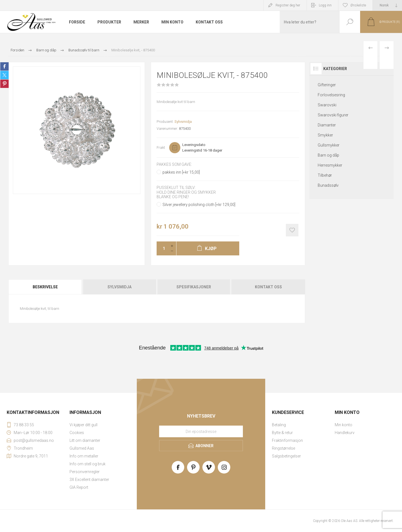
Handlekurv (345, 433)
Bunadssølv (328, 185)
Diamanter (327, 125)
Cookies (77, 433)
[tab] (46, 287)
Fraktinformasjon (287, 440)
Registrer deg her (288, 5)
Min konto (344, 425)
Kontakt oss (268, 287)
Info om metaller (84, 456)
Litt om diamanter (85, 440)
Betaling (279, 425)
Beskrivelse (45, 287)
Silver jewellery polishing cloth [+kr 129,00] (199, 205)
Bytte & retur (282, 433)
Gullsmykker (329, 145)
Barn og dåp (328, 155)
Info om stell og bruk (88, 464)
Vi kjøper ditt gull (83, 425)
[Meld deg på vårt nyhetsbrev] (201, 431)
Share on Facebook (4, 66)
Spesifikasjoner (194, 287)
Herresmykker (330, 165)
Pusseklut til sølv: (176, 188)
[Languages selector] (387, 5)
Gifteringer (327, 85)
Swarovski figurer (333, 115)
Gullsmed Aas (82, 448)
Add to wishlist (292, 230)
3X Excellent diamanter (89, 480)
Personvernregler (85, 472)
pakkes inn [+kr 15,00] (181, 172)
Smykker (325, 135)
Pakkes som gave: (174, 164)
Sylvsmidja (183, 122)
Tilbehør (325, 175)
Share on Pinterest (4, 84)
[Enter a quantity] (162, 248)
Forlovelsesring (331, 95)
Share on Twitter (4, 75)
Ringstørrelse (283, 448)
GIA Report (79, 487)
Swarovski (327, 105)
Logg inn (325, 5)
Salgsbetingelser (286, 456)
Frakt (161, 148)
